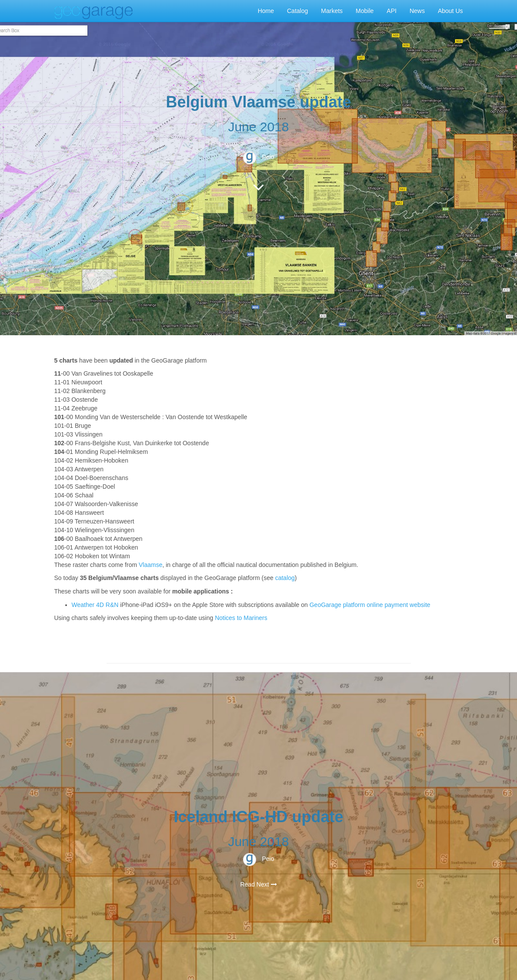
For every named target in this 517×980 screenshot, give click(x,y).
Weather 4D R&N (95, 605)
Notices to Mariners (241, 618)
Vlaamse (150, 565)
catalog (285, 578)
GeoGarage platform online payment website (370, 605)
